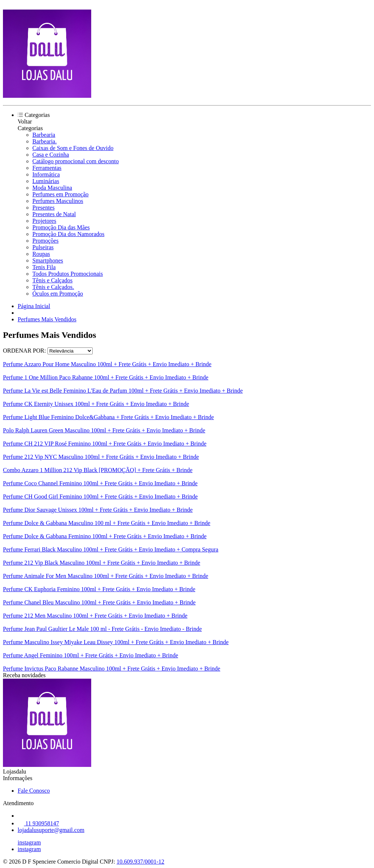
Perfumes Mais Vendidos (47, 319)
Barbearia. (44, 141)
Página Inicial (34, 306)
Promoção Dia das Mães (61, 227)
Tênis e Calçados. (53, 287)
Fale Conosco (34, 791)
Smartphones (48, 260)
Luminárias (46, 181)
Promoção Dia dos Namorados (68, 234)
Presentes (43, 208)
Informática (46, 174)
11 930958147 (38, 823)
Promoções (45, 241)
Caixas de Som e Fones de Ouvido (73, 148)
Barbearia (44, 135)
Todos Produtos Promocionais (68, 274)
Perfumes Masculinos (58, 201)
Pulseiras (43, 247)
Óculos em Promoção (58, 294)
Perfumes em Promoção (60, 194)
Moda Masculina (52, 188)
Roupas (41, 254)
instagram (29, 842)
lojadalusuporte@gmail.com (51, 830)
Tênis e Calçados (52, 280)
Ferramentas (47, 168)
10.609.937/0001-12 (140, 862)
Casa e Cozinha (51, 155)
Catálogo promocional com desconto (76, 161)
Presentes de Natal (54, 214)
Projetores (44, 221)
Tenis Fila (44, 267)
